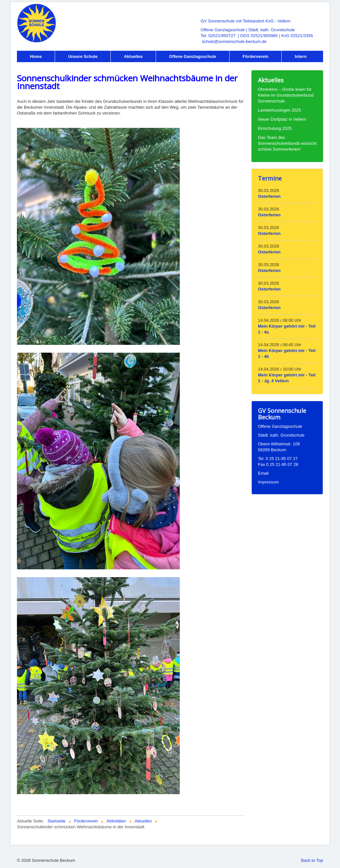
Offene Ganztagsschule (192, 56)
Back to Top (312, 860)
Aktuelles (133, 56)
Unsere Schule (83, 56)
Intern (301, 56)
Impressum (268, 482)
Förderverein (255, 56)
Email (263, 473)
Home (36, 56)
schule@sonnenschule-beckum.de (234, 41)
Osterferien (269, 196)
